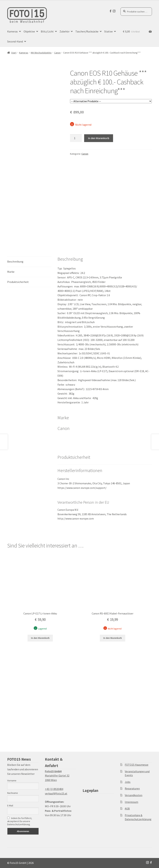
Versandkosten (134, 795)
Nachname (13, 793)
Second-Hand (15, 41)
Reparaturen (132, 788)
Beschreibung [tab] (15, 261)
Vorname (12, 780)
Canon (57, 53)
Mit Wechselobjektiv (41, 53)
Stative (108, 31)
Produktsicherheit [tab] (18, 282)
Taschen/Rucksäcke (87, 31)
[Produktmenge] (76, 138)
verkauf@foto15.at (56, 793)
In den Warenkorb (99, 138)
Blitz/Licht (47, 31)
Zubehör (65, 31)
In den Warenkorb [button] (40, 638)
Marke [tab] (11, 272)
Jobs (128, 782)
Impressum (131, 802)
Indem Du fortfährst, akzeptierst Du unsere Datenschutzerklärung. (20, 821)
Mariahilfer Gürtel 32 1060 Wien (57, 776)
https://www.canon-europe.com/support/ (82, 488)
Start (14, 53)
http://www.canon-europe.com (76, 518)
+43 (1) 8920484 (54, 789)
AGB (127, 808)
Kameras (12, 31)
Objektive (29, 31)
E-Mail (10, 806)
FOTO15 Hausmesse (137, 765)
